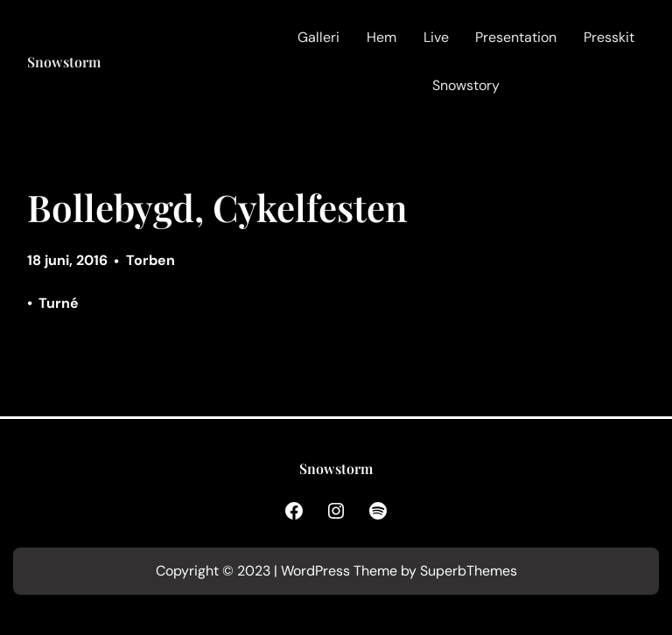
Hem (381, 37)
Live (436, 37)
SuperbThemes (469, 571)
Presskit (609, 37)
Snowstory (466, 85)
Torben (150, 260)
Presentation (516, 37)
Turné (59, 303)
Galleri (318, 37)
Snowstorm (64, 62)
